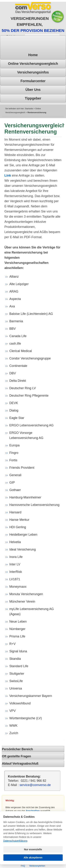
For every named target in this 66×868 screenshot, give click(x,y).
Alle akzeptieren (33, 858)
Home (33, 55)
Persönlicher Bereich (17, 749)
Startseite (29, 109)
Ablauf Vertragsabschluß (20, 764)
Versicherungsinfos (33, 72)
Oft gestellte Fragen (16, 756)
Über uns (33, 90)
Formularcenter (33, 81)
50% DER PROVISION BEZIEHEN (33, 30)
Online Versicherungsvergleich (33, 64)
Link (8, 175)
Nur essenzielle (33, 849)
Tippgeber (33, 98)
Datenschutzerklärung (15, 841)
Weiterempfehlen (37, 866)
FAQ (23, 866)
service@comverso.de (35, 785)
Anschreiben (33, 811)
